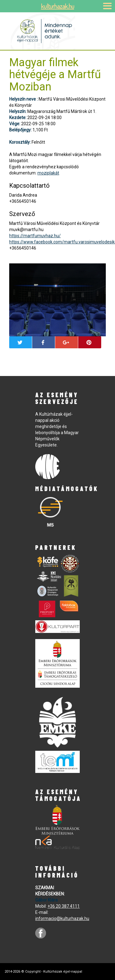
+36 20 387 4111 (64, 906)
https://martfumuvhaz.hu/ (35, 236)
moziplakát (48, 173)
